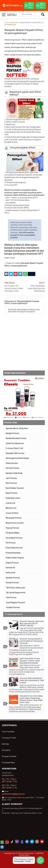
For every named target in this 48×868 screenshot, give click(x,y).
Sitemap (5, 744)
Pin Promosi (11, 543)
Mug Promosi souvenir (15, 523)
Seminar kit (10, 568)
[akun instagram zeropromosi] (37, 842)
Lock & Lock (10, 503)
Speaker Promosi (13, 578)
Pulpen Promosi (12, 563)
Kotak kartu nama (13, 498)
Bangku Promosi (12, 433)
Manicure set (11, 508)
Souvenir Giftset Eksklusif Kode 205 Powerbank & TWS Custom (32, 680)
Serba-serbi (10, 573)
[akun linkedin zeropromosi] (2, 847)
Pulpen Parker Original (15, 558)
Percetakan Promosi (14, 538)
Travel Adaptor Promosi (15, 603)
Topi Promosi (11, 598)
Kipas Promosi (12, 493)
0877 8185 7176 (9, 788)
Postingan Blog (8, 763)
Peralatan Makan (13, 533)
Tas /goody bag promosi (16, 593)
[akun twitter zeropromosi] (32, 842)
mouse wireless (12, 513)
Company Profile (9, 738)
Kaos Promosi (11, 483)
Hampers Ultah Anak (14, 473)
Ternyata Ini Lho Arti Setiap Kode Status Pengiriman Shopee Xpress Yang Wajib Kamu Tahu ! (31, 699)
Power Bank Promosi (14, 548)
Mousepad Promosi (14, 518)
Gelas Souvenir (12, 463)
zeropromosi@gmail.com (13, 794)
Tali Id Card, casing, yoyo (15, 588)
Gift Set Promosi (12, 468)
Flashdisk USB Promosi (15, 453)
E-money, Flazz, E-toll (14, 448)
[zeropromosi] (13, 5)
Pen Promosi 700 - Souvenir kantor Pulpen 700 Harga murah (14, 288)
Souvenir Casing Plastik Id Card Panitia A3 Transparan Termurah (31, 641)
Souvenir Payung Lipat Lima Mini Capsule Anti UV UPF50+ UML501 (32, 623)
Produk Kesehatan (13, 553)
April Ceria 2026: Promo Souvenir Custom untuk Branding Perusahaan (30, 661)
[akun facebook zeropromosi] (27, 842)
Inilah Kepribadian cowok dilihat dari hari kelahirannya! (36, 288)
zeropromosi (8, 775)
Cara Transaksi (8, 732)
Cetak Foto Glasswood (15, 443)
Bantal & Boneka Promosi (16, 438)
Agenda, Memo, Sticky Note (17, 428)
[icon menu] (4, 15)
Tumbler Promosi (13, 607)
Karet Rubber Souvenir (15, 488)
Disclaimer (6, 750)
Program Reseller (9, 756)
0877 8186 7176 (9, 782)
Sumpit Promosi (12, 583)
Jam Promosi (11, 478)
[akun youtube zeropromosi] (42, 842)
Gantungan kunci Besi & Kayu (17, 458)
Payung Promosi (12, 528)
